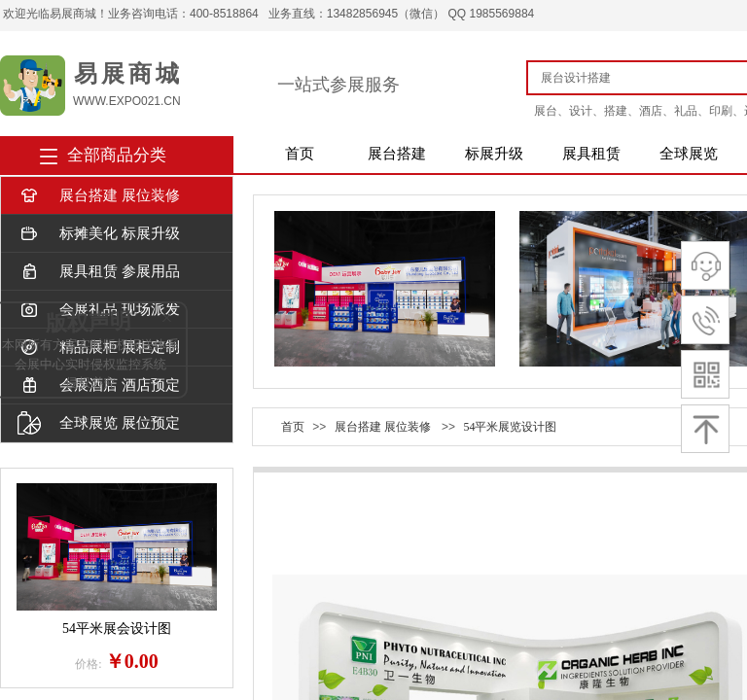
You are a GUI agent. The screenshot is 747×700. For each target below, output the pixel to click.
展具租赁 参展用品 (99, 272)
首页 (300, 154)
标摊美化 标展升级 (99, 234)
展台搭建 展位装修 (99, 196)
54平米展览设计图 (510, 427)
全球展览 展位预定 (99, 423)
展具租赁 (591, 154)
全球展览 (689, 154)
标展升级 (494, 154)
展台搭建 (397, 154)
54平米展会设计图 (117, 629)
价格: (88, 664)
